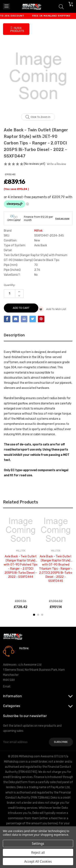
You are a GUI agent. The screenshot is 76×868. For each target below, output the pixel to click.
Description (14, 335)
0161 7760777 (31, 654)
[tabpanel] (21, 561)
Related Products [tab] (21, 502)
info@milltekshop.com (26, 687)
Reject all (38, 852)
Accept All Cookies (38, 861)
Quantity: (10, 285)
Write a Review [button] (56, 164)
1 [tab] (34, 615)
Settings (38, 843)
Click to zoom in (38, 117)
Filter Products (17, 29)
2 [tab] (38, 615)
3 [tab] (42, 615)
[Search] (61, 6)
